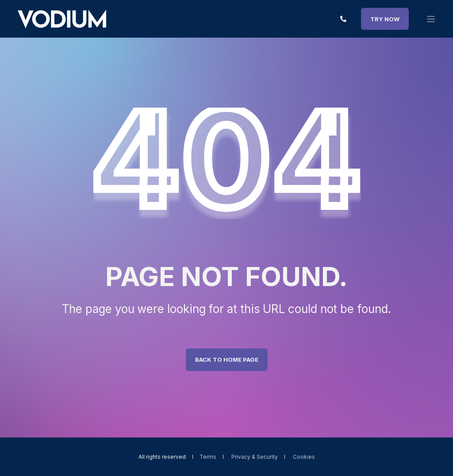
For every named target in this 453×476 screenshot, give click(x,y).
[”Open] (431, 19)
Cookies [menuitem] (304, 457)
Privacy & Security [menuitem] (255, 457)
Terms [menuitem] (208, 457)
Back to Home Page (227, 360)
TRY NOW (385, 19)
